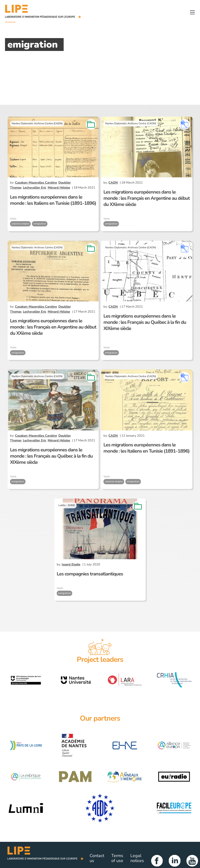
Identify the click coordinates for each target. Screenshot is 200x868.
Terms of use (117, 858)
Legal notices (137, 858)
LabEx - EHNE (67, 505)
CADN (113, 183)
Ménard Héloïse (59, 188)
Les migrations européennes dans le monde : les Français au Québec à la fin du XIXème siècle (145, 322)
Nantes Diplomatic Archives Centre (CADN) (37, 123)
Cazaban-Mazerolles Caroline (36, 183)
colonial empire (20, 224)
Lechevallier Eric (35, 188)
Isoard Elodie (71, 564)
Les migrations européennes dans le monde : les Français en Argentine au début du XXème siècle (147, 198)
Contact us (97, 858)
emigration (40, 224)
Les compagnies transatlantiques (90, 574)
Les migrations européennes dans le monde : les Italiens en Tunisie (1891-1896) (53, 200)
